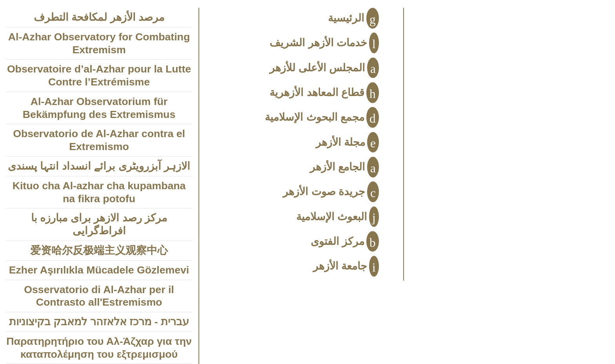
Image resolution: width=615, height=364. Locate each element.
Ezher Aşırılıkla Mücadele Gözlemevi (99, 270)
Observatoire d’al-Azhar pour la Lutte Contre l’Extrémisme (99, 75)
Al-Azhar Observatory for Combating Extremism (99, 43)
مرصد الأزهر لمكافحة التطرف (99, 17)
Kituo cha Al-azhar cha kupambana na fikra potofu (99, 192)
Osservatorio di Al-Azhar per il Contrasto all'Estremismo (99, 296)
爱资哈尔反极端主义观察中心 (99, 250)
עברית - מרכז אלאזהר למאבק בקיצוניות (99, 322)
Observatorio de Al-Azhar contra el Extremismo (99, 140)
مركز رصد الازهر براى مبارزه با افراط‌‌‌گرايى (99, 224)
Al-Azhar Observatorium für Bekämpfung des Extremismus (99, 108)
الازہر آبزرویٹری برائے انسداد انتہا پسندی (99, 166)
